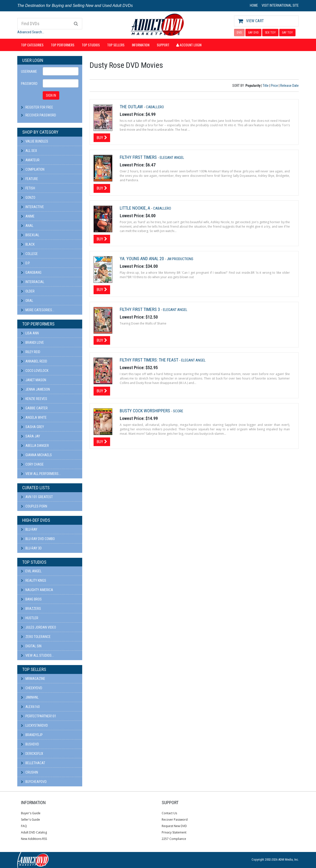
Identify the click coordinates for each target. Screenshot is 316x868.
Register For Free (39, 107)
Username (29, 72)
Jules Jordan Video (39, 627)
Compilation (33, 169)
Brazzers (31, 609)
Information (141, 45)
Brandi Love (32, 343)
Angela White (34, 417)
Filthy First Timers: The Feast (149, 360)
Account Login (189, 45)
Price (274, 86)
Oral (27, 301)
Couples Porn (34, 506)
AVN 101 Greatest (37, 497)
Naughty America (37, 590)
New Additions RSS (34, 839)
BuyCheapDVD (34, 782)
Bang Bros (31, 599)
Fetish (28, 188)
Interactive (32, 207)
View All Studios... (37, 655)
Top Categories (32, 45)
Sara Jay (30, 436)
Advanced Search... (31, 32)
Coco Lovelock (35, 371)
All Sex (29, 151)
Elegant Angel (172, 158)
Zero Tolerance (36, 637)
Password (29, 84)
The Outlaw (132, 107)
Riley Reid (31, 352)
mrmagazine (33, 679)
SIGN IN (51, 95)
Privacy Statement (174, 832)
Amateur (30, 160)
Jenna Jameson (35, 389)
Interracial (33, 282)
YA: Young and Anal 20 (142, 259)
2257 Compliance (174, 839)
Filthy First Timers (139, 157)
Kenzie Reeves (34, 399)
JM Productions (180, 259)
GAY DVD (253, 33)
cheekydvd (32, 688)
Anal (27, 226)
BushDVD (30, 744)
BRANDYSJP (32, 735)
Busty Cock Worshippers (145, 411)
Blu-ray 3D (31, 548)
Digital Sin (31, 646)
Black (28, 244)
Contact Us (169, 813)
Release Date (289, 86)
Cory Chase (32, 464)
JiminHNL (30, 697)
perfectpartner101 (39, 716)
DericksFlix (32, 754)
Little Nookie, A (135, 208)
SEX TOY (270, 33)
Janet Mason (34, 380)
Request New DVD (174, 826)
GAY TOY (287, 33)
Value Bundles (35, 141)
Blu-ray (29, 529)
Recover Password (41, 115)
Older (28, 291)
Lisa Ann (30, 333)
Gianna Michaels (36, 455)
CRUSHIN (30, 772)
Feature (30, 179)
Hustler (30, 618)
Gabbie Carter (34, 408)
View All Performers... (41, 474)
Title (266, 86)
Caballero (155, 107)
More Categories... (38, 310)
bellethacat (33, 763)
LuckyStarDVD (34, 725)
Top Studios (91, 45)
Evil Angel (31, 571)
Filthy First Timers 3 (140, 309)
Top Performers (63, 45)
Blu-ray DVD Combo (38, 539)
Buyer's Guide (31, 813)
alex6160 (30, 707)
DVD (239, 33)
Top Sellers (116, 45)
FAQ (24, 826)
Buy (102, 138)
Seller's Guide (30, 820)
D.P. (26, 263)
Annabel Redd (34, 361)
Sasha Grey (32, 427)
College (29, 254)
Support (163, 45)
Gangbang (31, 272)
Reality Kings (34, 580)
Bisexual (30, 235)
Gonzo (28, 198)
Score (178, 411)
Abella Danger (35, 446)
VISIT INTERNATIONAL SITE (280, 5)
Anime (28, 216)
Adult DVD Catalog (34, 832)
